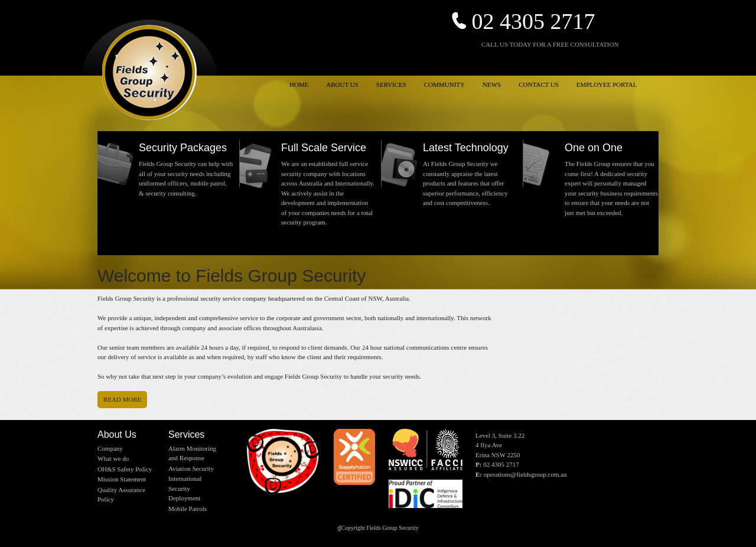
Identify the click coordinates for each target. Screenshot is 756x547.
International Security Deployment (185, 488)
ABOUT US (342, 84)
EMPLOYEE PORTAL (607, 84)
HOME (299, 84)
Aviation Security (191, 468)
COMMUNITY (444, 84)
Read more (122, 399)
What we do (113, 458)
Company (110, 448)
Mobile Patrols (188, 509)
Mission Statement (122, 479)
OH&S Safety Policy (125, 469)
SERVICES (391, 84)
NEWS (492, 84)
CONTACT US (539, 84)
